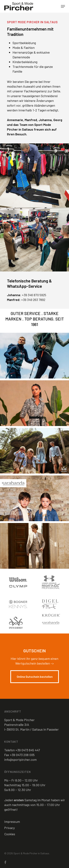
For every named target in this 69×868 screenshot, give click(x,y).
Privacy (9, 828)
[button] (63, 6)
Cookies (10, 834)
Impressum (12, 822)
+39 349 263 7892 (33, 300)
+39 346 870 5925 (34, 295)
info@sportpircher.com (20, 760)
